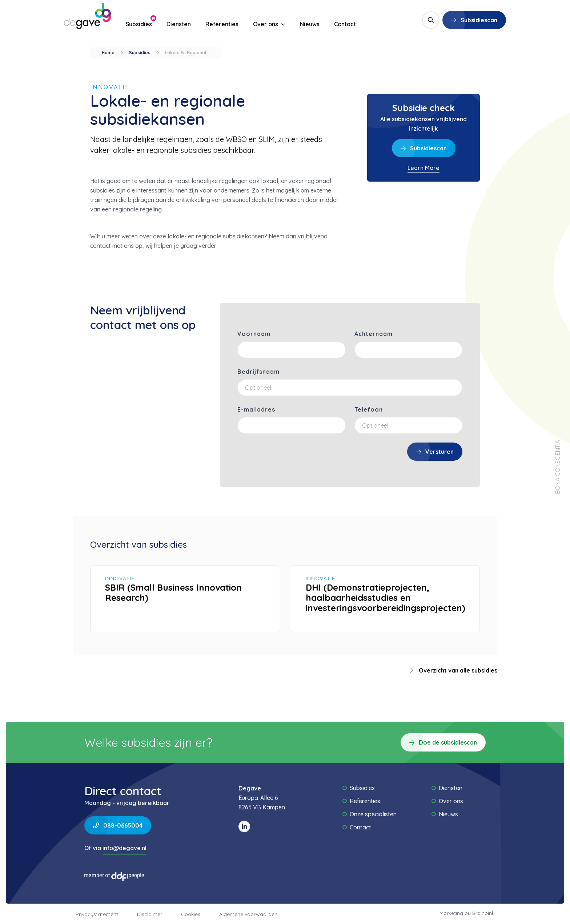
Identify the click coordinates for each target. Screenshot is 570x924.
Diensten (179, 24)
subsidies (140, 53)
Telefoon (369, 409)
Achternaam (374, 334)
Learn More (424, 168)
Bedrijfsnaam (258, 372)
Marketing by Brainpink (467, 913)
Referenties (222, 24)
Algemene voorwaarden (248, 914)
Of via (115, 849)
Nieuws (310, 24)
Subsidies (139, 24)
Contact (345, 24)
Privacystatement (97, 914)
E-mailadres (256, 409)
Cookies (191, 914)
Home (108, 53)
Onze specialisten (373, 814)
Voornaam (254, 334)
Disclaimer (150, 914)
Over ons (269, 24)
